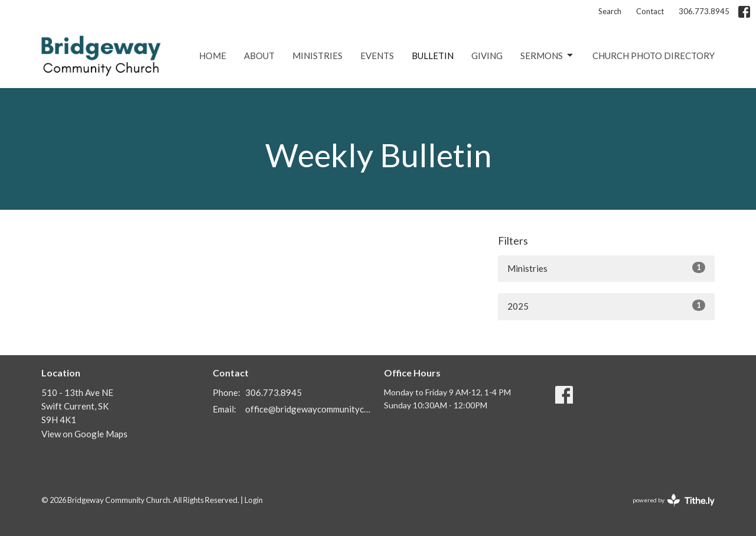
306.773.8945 (704, 11)
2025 (606, 306)
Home (213, 56)
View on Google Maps (84, 434)
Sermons (548, 56)
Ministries (317, 56)
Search (610, 11)
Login (254, 500)
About (259, 56)
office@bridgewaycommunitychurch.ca (309, 409)
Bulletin (433, 56)
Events (377, 56)
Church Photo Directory (654, 56)
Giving (487, 56)
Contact (650, 11)
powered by (674, 500)
